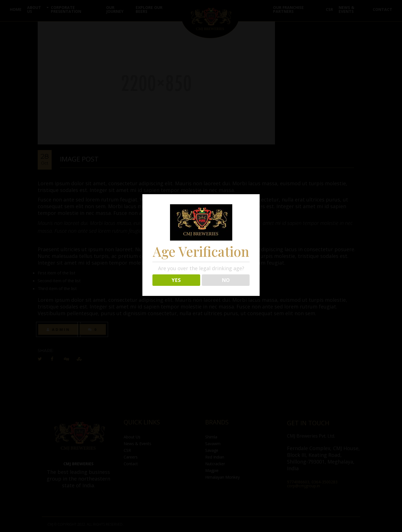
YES (176, 280)
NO (226, 280)
